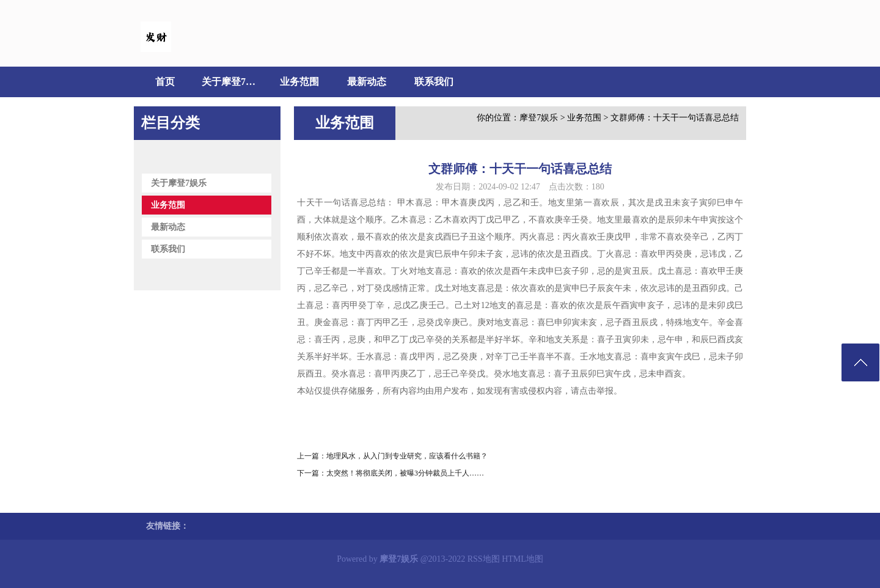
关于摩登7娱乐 (232, 82)
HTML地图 (522, 559)
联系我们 (434, 82)
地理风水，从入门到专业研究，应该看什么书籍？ (407, 456)
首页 (165, 82)
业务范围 (299, 82)
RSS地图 (484, 559)
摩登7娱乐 (539, 118)
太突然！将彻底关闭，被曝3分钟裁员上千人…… (405, 473)
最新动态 (367, 82)
